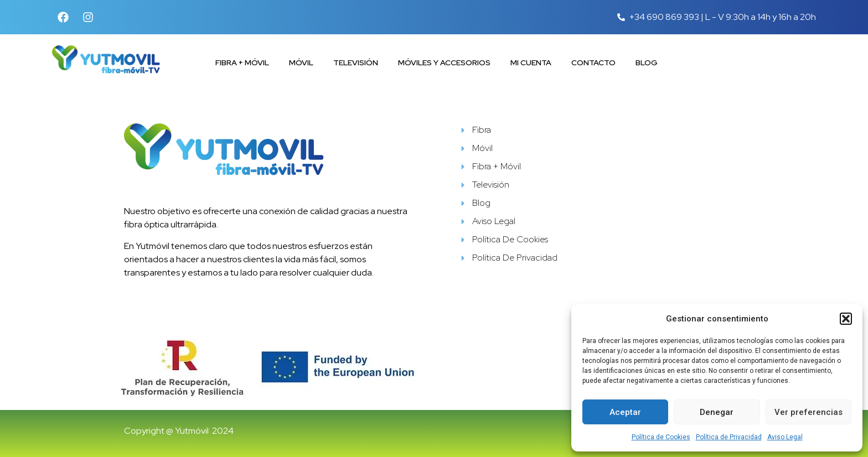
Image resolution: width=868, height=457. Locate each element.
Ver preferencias (808, 412)
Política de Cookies (661, 437)
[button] (846, 319)
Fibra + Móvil (242, 63)
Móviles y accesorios (444, 63)
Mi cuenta (531, 63)
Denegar (717, 412)
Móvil (301, 63)
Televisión (356, 63)
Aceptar (625, 412)
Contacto (593, 63)
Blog (647, 63)
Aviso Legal (785, 437)
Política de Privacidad (729, 437)
